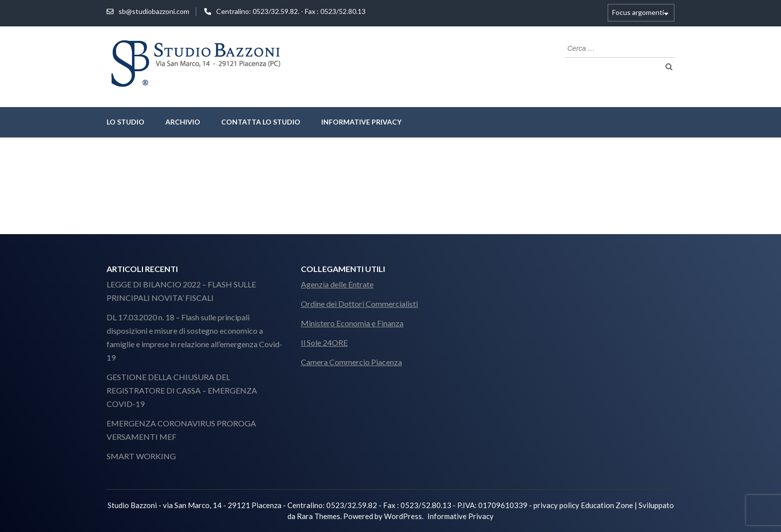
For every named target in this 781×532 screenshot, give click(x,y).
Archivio (183, 122)
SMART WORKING (141, 456)
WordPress (403, 516)
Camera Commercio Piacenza (351, 362)
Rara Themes (319, 516)
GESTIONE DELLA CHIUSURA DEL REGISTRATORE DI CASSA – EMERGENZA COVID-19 (182, 390)
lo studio (126, 122)
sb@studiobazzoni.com (154, 11)
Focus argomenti (638, 12)
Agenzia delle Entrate (337, 284)
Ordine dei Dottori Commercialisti (359, 304)
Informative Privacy (361, 122)
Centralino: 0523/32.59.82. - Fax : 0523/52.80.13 (291, 11)
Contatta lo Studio (261, 122)
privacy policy (556, 505)
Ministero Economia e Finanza (352, 323)
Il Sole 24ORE (324, 342)
